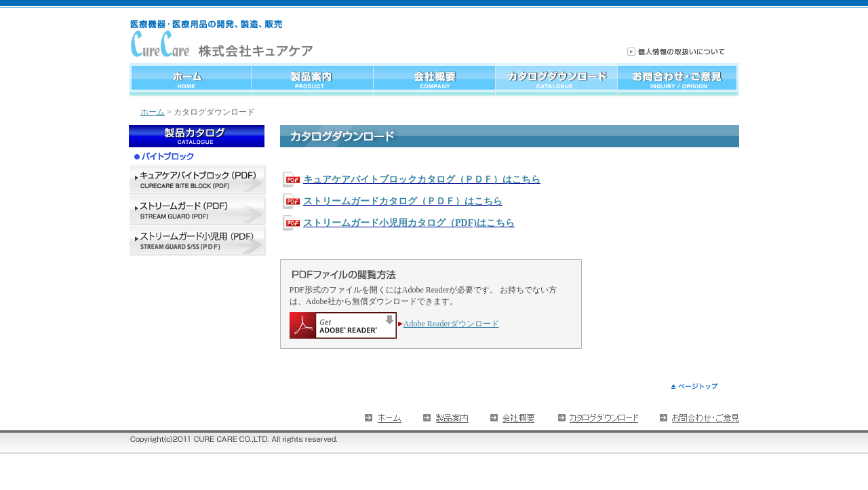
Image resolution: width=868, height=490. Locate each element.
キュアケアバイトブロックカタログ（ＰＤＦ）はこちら (422, 180)
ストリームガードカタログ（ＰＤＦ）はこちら (403, 201)
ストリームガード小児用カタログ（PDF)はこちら (409, 223)
